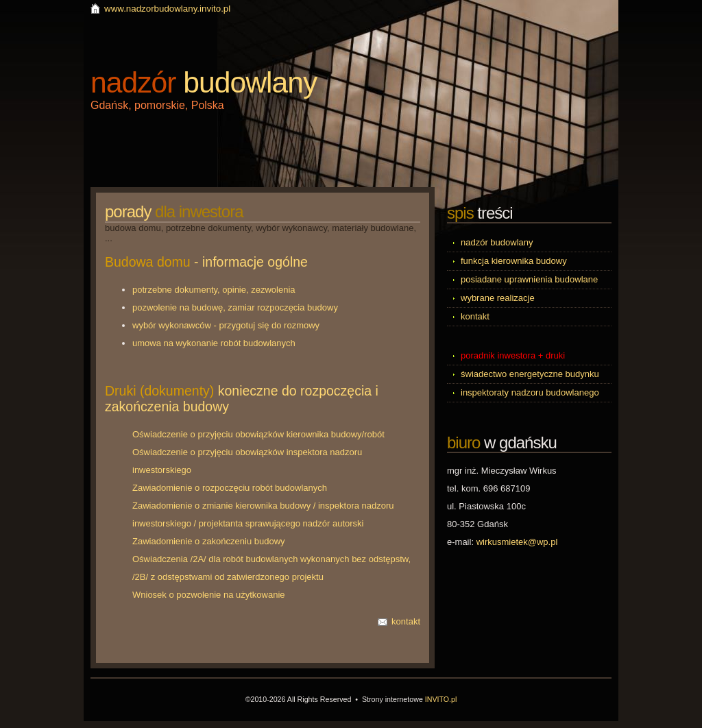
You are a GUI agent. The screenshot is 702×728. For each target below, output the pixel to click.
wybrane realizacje (498, 298)
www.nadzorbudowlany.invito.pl (167, 9)
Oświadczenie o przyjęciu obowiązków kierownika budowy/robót (258, 434)
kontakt (406, 621)
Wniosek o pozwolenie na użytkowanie (209, 595)
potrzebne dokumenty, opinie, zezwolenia (214, 290)
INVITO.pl (441, 699)
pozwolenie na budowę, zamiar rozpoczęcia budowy (235, 307)
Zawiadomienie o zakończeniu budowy (209, 541)
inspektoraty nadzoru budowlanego (530, 392)
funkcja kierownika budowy (514, 261)
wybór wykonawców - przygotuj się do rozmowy (226, 325)
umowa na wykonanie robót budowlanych (214, 343)
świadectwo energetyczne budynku (530, 374)
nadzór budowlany (497, 242)
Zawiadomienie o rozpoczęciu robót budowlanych (230, 488)
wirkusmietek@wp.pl (517, 542)
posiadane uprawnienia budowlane (529, 279)
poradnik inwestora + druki (513, 355)
